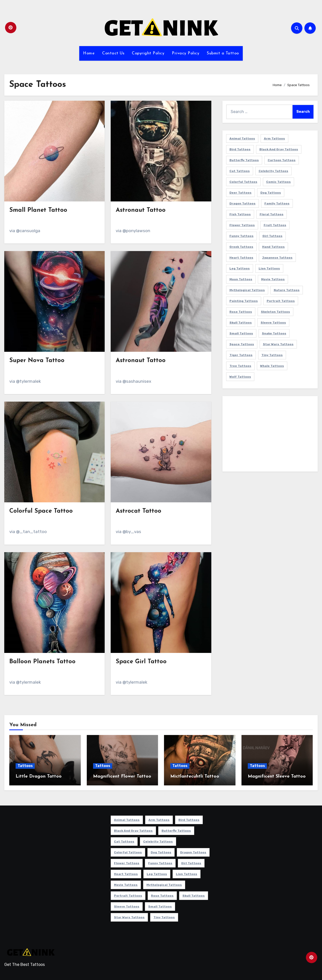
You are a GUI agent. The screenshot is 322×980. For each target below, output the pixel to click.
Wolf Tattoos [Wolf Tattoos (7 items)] (240, 377)
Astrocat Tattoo (138, 511)
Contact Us (113, 53)
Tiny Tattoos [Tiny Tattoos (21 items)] (272, 355)
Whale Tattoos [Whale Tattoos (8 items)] (272, 366)
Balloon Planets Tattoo (42, 662)
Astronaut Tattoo (141, 210)
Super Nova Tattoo (37, 361)
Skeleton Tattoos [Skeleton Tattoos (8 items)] (275, 312)
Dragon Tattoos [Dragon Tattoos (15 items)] (243, 203)
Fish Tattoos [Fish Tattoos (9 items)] (240, 214)
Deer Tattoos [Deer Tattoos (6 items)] (240, 193)
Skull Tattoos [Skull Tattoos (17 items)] (241, 323)
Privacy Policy (186, 53)
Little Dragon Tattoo (39, 776)
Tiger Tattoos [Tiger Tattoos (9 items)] (241, 355)
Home (89, 53)
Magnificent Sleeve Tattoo (277, 776)
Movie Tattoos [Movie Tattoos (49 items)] (273, 279)
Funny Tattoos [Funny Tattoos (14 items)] (242, 236)
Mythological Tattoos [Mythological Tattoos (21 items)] (247, 290)
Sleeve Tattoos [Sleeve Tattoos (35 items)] (273, 323)
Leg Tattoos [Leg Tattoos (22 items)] (240, 268)
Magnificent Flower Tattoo (122, 776)
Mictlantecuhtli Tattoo (195, 776)
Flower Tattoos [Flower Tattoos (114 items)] (242, 225)
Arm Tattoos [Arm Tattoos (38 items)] (274, 138)
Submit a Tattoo (223, 53)
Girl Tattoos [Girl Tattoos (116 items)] (272, 236)
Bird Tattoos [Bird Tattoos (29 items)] (240, 149)
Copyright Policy (148, 53)
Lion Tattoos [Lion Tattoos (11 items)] (269, 268)
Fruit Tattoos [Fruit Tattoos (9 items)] (275, 225)
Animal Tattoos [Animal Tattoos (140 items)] (242, 138)
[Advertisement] (271, 435)
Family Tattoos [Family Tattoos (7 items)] (277, 203)
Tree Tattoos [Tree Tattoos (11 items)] (240, 366)
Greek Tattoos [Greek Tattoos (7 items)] (241, 247)
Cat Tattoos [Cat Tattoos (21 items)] (240, 171)
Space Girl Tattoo (141, 662)
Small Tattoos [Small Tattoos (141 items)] (241, 333)
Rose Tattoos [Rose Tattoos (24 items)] (241, 312)
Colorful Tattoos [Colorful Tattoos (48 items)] (243, 182)
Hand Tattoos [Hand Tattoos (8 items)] (273, 247)
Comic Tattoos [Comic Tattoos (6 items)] (278, 182)
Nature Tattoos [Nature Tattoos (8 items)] (287, 290)
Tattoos (25, 766)
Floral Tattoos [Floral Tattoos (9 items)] (272, 214)
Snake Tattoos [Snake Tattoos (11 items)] (274, 333)
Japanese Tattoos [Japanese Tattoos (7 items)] (277, 258)
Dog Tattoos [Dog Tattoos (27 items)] (271, 193)
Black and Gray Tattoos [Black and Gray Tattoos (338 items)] (279, 149)
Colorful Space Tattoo (41, 511)
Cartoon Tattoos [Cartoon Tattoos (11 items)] (282, 160)
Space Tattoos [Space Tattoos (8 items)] (242, 344)
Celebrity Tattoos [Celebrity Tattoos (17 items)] (273, 171)
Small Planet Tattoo (38, 210)
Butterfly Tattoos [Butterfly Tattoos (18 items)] (244, 160)
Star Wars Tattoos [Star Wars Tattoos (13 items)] (278, 344)
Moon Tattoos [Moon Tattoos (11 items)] (241, 279)
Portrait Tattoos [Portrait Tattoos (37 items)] (281, 301)
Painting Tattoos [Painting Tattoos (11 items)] (244, 301)
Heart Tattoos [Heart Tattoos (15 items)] (241, 258)
